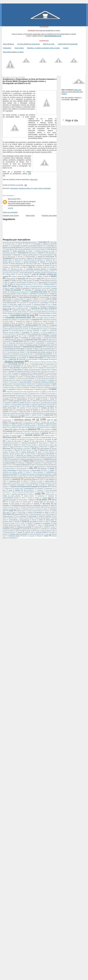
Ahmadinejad (7, 258)
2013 (27, 244)
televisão (17, 521)
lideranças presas (10, 437)
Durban (25, 367)
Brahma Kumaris (49, 284)
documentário (50, 364)
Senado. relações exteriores (35, 511)
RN (7, 502)
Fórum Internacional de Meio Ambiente (15, 397)
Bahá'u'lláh (22, 278)
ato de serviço (52, 272)
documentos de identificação (12, 366)
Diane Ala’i (22, 359)
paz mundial (38, 475)
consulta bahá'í (35, 328)
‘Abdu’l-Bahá (53, 242)
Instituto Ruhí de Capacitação (68, 44)
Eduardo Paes (46, 369)
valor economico (46, 530)
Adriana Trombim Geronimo (30, 255)
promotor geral (18, 488)
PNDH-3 (33, 481)
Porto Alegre (17, 483)
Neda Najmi (38, 463)
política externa (7, 483)
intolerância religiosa (25, 188)
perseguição (16, 479)
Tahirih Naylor (50, 520)
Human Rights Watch (9, 408)
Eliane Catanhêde (39, 373)
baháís (14, 280)
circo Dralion (28, 304)
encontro (21, 377)
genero (52, 399)
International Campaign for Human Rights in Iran (40, 417)
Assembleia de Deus (17, 269)
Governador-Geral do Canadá (49, 402)
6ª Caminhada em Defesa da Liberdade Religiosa (18, 249)
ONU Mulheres (42, 468)
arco (53, 265)
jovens (7, 429)
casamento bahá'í (44, 297)
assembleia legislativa (28, 271)
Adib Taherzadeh (50, 253)
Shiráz (53, 512)
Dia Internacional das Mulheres (16, 352)
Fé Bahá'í (53, 389)
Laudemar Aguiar (19, 433)
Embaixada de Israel (27, 375)
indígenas (6, 411)
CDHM (54, 299)
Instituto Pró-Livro (37, 415)
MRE (6, 459)
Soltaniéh (48, 516)
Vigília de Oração (41, 532)
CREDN (40, 336)
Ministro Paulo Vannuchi (47, 450)
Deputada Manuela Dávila (10, 345)
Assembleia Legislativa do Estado (46, 271)
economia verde (50, 367)
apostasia (39, 265)
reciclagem (40, 490)
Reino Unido (6, 494)
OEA (26, 466)
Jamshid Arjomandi (17, 426)
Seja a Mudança (8, 44)
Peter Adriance (50, 479)
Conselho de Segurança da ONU (46, 327)
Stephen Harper (13, 518)
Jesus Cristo (22, 427)
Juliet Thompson (45, 429)
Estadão (54, 384)
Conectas (6, 319)
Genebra (45, 399)
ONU (31, 468)
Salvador (5, 503)
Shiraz (46, 512)
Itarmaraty (40, 424)
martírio (52, 446)
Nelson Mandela (48, 463)
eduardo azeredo (35, 369)
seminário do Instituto (42, 509)
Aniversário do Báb (49, 263)
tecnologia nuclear (8, 521)
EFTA (4, 373)
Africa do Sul (11, 256)
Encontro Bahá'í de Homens (34, 376)
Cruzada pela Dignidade (50, 337)
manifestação (7, 445)
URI (33, 530)
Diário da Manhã (33, 359)
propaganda (40, 488)
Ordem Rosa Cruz (24, 470)
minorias (5, 452)
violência (5, 534)
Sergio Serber (22, 512)
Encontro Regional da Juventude (46, 378)
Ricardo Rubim (23, 500)
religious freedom (29, 496)
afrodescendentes (30, 256)
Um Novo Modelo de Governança (29, 44)
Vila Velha (52, 532)
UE (18, 523)
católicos (28, 299)
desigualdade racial (51, 347)
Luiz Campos (30, 439)
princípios (30, 485)
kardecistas (19, 431)
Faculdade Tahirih (29, 389)
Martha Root (44, 446)
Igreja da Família (33, 408)
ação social (22, 253)
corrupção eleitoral (10, 336)
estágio (18, 385)
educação (12, 371)
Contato (66, 48)
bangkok (37, 280)
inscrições (14, 411)
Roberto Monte (27, 502)
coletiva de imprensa (31, 306)
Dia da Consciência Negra (48, 348)
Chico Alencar (44, 302)
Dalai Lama (52, 339)
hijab (28, 406)
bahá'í (46, 276)
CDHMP (8, 301)
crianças (8, 337)
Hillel (34, 406)
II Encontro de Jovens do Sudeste (27, 410)
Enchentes (12, 376)
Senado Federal (21, 511)
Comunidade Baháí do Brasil (48, 315)
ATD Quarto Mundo (26, 272)
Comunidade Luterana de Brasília (45, 318)
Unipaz (53, 527)
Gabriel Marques (22, 399)
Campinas (33, 293)
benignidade (53, 282)
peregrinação (41, 477)
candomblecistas (43, 293)
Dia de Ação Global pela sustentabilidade (14, 350)
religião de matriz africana (11, 496)
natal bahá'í (21, 463)
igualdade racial (8, 410)
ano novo (5, 265)
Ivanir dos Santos (51, 424)
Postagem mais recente (11, 216)
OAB (33, 464)
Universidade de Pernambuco (30, 529)
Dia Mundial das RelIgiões (43, 354)
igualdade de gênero (48, 408)
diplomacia (54, 359)
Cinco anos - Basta (15, 304)
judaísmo (15, 429)
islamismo (6, 424)
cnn (49, 304)
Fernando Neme (7, 393)
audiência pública (10, 274)
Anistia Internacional (17, 263)
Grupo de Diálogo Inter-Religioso (20, 404)
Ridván (32, 500)
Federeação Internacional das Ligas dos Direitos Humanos (23, 392)
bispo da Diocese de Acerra (24, 284)
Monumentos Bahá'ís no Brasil (13, 52)
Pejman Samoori (18, 477)
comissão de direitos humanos (22, 310)
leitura (53, 433)
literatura (36, 437)
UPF (17, 530)
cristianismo (25, 337)
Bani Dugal (45, 280)
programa (5, 486)
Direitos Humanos (14, 361)
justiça (55, 429)
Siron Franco (51, 514)
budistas (12, 288)
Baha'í (40, 276)
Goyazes (7, 404)
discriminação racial (15, 364)
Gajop (32, 399)
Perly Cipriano (51, 477)
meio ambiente (45, 448)
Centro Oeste (23, 303)
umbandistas (47, 523)
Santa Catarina (27, 503)
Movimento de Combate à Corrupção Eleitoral (31, 455)
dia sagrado (23, 357)
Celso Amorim (36, 301)
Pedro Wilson (7, 477)
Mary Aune (6, 448)
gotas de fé (35, 402)
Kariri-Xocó (35, 431)
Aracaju (47, 265)
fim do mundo (51, 393)
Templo (24, 521)
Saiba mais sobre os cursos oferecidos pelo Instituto (72, 92)
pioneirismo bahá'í (15, 481)
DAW (28, 341)
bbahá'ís (12, 282)
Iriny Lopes (28, 422)
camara (54, 288)
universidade (47, 188)
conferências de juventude (12, 325)
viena (32, 532)
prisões (43, 485)
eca (36, 367)
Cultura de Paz (9, 339)
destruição (29, 348)
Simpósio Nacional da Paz (38, 514)
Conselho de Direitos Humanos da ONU (21, 327)
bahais (7, 280)
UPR (23, 530)
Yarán (46, 536)
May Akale (27, 448)
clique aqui (34, 180)
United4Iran (6, 528)
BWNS (18, 288)
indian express (50, 410)
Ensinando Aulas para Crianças (11, 380)
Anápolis (43, 262)
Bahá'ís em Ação (49, 44)
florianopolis (21, 395)
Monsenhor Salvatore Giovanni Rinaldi (13, 454)
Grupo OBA (52, 404)
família (38, 389)
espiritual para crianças (43, 384)
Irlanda (36, 422)
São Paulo (46, 503)
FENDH (44, 392)
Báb (29, 276)
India (42, 410)
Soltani (41, 516)
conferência (35, 319)
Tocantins (54, 521)
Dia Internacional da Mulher (35, 350)
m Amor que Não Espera (14, 441)
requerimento (41, 496)
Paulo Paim (13, 476)
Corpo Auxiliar (21, 334)
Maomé (16, 445)
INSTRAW (5, 417)
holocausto (41, 406)
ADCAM (41, 253)
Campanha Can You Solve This (19, 292)
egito (9, 373)
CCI (42, 299)
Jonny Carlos (40, 427)
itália (34, 424)
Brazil (27, 286)
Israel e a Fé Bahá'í (24, 424)
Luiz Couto (48, 439)
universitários (44, 529)
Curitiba (44, 339)
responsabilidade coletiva (11, 498)
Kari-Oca (27, 431)
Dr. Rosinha (44, 366)
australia (13, 276)
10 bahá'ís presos (10, 244)
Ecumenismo (7, 369)
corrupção (54, 334)
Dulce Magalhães (15, 367)
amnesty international (30, 262)
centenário (52, 301)
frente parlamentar (43, 397)
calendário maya (36, 288)
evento (33, 387)
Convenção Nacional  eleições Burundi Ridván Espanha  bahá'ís (19, 242)
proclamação (51, 485)
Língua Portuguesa (26, 437)
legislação (45, 433)
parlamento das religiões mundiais (13, 472)
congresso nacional (31, 325)
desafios (22, 345)
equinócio (5, 382)
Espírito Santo (31, 384)
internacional (14, 188)
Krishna (53, 431)
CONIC (44, 325)
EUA (19, 387)
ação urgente (32, 253)
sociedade (23, 516)
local (13, 439)
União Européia (50, 525)
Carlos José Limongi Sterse (20, 295)
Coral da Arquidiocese (48, 332)
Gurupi (12, 406)
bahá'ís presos (11, 278)
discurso (27, 364)
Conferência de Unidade (23, 321)
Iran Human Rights (17, 422)
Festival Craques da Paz (20, 393)
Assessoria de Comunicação (10, 273)
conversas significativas (33, 330)
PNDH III (26, 481)
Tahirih (41, 520)
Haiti (23, 406)
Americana (18, 262)
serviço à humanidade (35, 512)
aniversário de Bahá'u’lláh (33, 263)
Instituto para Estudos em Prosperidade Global (16, 415)
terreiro (41, 521)
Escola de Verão (7, 384)
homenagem (51, 406)
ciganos (5, 304)
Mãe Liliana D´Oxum (38, 441)
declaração (41, 341)
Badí (35, 276)
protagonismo (49, 488)
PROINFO (54, 486)
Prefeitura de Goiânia (45, 483)
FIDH (43, 393)
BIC (6, 284)
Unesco (40, 525)
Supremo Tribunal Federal (42, 518)
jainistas (7, 426)
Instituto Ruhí (49, 415)
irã (32, 188)
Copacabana (26, 332)
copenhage (36, 332)
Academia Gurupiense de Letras (45, 251)
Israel (13, 424)
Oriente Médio (36, 470)
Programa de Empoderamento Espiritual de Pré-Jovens (29, 486)
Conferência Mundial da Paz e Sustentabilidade (40, 323)
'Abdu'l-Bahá (43, 242)
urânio (28, 530)
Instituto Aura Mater (25, 411)
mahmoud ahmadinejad (29, 443)
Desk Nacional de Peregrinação (14, 348)
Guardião (5, 406)
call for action (46, 288)
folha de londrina (38, 395)
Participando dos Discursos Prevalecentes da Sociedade (35, 474)
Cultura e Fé (20, 339)
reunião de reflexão (34, 498)
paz (31, 475)
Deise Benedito (40, 343)
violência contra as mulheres (18, 534)
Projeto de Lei (8, 488)
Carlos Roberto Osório (35, 295)
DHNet (36, 348)
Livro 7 (8, 439)
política (40, 481)
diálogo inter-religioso (36, 357)
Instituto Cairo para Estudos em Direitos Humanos (16, 413)
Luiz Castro (39, 439)
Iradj (48, 420)
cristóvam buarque (36, 337)
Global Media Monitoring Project (48, 401)
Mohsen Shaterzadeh (28, 452)
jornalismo (54, 427)
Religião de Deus (50, 494)
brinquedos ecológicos (51, 286)
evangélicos (26, 387)
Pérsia (41, 479)
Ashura (5, 269)
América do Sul (50, 260)
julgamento (32, 429)
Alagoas (29, 258)
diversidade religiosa (37, 364)
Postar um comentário (10, 212)
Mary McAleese (18, 448)
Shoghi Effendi (19, 514)
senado (11, 510)
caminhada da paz (40, 290)
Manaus (52, 443)
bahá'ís (54, 276)
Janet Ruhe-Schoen (30, 426)
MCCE (34, 448)
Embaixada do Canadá (42, 375)
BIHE (11, 284)
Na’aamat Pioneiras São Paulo (13, 461)
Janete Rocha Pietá (43, 426)
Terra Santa (33, 521)
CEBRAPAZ (17, 301)
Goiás (28, 402)
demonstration (51, 343)
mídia (35, 450)
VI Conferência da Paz (9, 532)
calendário (26, 288)
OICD (31, 466)
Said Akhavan (51, 502)
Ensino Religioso (28, 380)
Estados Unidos (9, 385)
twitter (13, 523)
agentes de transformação (46, 256)
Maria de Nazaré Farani (31, 446)
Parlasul (28, 472)
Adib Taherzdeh (7, 255)
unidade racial (38, 527)
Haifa (18, 406)
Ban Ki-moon (28, 280)
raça (4, 490)
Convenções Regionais (17, 330)
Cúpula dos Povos (32, 339)
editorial (26, 369)
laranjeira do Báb (7, 433)
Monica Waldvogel (49, 452)
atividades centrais (40, 272)
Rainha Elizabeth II (29, 490)
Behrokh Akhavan (22, 282)
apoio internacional (28, 265)
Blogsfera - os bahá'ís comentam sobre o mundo (43, 48)
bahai (39, 278)
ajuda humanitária (20, 258)
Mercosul (17, 450)
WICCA (25, 536)
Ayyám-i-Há (21, 276)
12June (20, 244)
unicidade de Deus (8, 527)
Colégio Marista (19, 306)
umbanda (37, 523)
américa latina (7, 262)
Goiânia (22, 402)
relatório (31, 494)
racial (10, 490)
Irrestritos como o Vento (48, 422)
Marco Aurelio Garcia (16, 446)
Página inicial (30, 216)
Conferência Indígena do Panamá (13, 323)
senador (47, 511)
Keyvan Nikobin (44, 431)
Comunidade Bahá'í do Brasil (22, 315)
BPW (40, 284)
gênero (5, 401)
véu (54, 530)
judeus (23, 429)
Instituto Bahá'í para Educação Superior (44, 411)
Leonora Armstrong (17, 435)
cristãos (16, 337)
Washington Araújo (14, 536)
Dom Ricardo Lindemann (31, 366)
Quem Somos (19, 48)
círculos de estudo (40, 304)
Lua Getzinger (21, 439)
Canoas (52, 293)
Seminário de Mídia (28, 509)
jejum (14, 427)
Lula (55, 439)
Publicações (7, 48)
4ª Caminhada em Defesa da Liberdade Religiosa (27, 245)
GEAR (38, 399)
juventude (9, 431)
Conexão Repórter (24, 319)
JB (9, 427)
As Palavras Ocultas (41, 267)
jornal (47, 427)
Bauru (6, 282)
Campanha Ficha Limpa (39, 292)
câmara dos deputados (13, 290)
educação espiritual (23, 371)
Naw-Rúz (29, 463)
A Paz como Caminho (39, 249)
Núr (10, 464)
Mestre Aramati (27, 450)
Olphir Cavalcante (40, 466)
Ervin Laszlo (14, 382)
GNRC (15, 402)
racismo (18, 490)
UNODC (11, 530)
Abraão (30, 251)
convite (44, 330)
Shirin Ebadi (7, 514)
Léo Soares (6, 435)
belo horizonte (43, 282)
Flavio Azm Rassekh (9, 395)
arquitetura (6, 267)
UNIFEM (46, 527)
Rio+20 (54, 500)
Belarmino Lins (33, 282)
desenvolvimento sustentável (33, 346)
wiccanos (32, 536)
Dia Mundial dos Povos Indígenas (29, 356)
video (26, 532)
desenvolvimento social (47, 345)
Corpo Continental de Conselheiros (38, 334)
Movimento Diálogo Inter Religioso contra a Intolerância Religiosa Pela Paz (36, 457)
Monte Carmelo (31, 454)
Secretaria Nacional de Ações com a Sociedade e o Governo (30, 505)
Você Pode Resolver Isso (36, 534)
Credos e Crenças (50, 336)
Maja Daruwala (43, 443)
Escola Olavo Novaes (19, 384)
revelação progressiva (9, 500)
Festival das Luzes (34, 393)
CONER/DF (14, 319)
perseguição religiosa (31, 479)
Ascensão (52, 267)
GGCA (35, 400)
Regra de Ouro (50, 492)
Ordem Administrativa (9, 470)
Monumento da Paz (8, 456)
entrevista (51, 380)
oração (52, 468)
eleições (16, 373)
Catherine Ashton (19, 299)
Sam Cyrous (12, 199)
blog (35, 284)
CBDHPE (36, 299)
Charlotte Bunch (33, 303)
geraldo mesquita (14, 400)
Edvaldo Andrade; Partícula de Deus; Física (43, 371)
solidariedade (32, 516)
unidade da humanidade (24, 527)
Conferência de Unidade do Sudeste (44, 321)
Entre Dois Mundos (40, 380)
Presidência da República (17, 485)
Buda (6, 288)
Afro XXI (20, 256)
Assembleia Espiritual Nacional (36, 269)
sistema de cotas (8, 516)
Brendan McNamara (37, 286)
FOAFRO (29, 395)
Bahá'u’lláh (32, 279)
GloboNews (8, 402)
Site (16, 516)
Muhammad (38, 459)
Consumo (45, 329)
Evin (40, 387)
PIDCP (5, 481)
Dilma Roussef (44, 359)
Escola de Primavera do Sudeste (44, 382)
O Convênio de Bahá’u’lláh (21, 464)
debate (33, 341)
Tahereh (34, 520)
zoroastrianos (12, 538)
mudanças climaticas (26, 459)
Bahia (20, 280)
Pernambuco (6, 479)
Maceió (27, 441)
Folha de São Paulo (51, 395)
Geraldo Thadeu (26, 401)
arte (12, 267)
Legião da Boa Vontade (33, 433)
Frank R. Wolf (32, 397)
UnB (24, 525)
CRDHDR (32, 336)
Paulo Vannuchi (23, 476)
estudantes (48, 385)
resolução (51, 496)
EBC (31, 367)
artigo (30, 267)
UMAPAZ (29, 523)
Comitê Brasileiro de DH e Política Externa (15, 312)
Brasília (14, 286)
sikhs (27, 514)
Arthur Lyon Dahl (21, 267)
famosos (44, 389)
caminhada (28, 290)
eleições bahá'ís (26, 373)
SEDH (53, 505)
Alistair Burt (18, 260)
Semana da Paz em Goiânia (11, 507)
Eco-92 (41, 367)
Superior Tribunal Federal (26, 518)
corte (20, 336)
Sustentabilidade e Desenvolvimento (19, 520)
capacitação (6, 295)
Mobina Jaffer (15, 452)
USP (38, 530)
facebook (19, 389)
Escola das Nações (25, 382)
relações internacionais (19, 494)
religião (40, 188)
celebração (26, 301)
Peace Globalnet (50, 475)
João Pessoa (31, 427)
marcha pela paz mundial (28, 445)
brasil (5, 286)
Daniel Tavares (7, 341)
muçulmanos (14, 459)
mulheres (47, 459)
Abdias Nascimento (19, 251)
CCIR (47, 299)
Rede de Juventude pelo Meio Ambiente (23, 492)
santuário (37, 503)
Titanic (47, 521)
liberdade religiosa (32, 435)
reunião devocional (48, 498)
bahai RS (47, 279)
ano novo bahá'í (15, 265)
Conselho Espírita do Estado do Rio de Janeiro (15, 329)
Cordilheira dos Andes (9, 334)
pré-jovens (33, 483)
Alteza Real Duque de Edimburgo (33, 260)
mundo (35, 188)
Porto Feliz (25, 483)
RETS (23, 498)
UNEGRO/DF (31, 525)
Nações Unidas (29, 461)
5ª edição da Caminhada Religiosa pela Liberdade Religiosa (40, 247)
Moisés (40, 452)
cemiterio (44, 301)
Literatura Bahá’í (47, 437)
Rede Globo (40, 492)
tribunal (7, 523)
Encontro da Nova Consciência (26, 378)
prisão (37, 485)
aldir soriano (38, 258)
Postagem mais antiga (49, 216)
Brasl (22, 286)
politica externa (50, 481)
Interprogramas (7, 420)
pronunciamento (29, 488)
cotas (25, 336)
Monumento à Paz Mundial (46, 454)
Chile (53, 302)
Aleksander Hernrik (50, 258)
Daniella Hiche (18, 341)
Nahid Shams (40, 461)
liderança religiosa (50, 435)
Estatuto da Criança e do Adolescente (32, 385)
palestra (52, 470)
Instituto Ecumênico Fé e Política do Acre (43, 413)
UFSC (23, 523)
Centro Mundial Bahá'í (10, 302)
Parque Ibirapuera (38, 472)
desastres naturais (32, 345)
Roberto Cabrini (15, 502)
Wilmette (39, 536)
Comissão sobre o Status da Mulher (44, 310)
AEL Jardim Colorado (46, 255)
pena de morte (30, 477)
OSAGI (45, 470)
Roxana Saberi (39, 501)
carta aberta (47, 295)
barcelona (54, 280)
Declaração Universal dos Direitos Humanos (21, 343)
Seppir (14, 512)
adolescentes (17, 255)
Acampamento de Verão (9, 253)
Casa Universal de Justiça (28, 297)
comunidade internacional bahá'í (18, 317)
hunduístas (22, 408)
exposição (11, 389)
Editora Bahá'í (17, 369)
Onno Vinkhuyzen (22, 468)
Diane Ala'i (13, 359)
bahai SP (54, 279)
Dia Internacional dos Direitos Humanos (40, 352)
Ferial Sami (51, 392)
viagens (20, 532)
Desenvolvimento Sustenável (11, 346)
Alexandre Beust (7, 260)
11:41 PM (10, 208)
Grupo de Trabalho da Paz (39, 404)
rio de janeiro (42, 499)
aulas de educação (24, 274)
